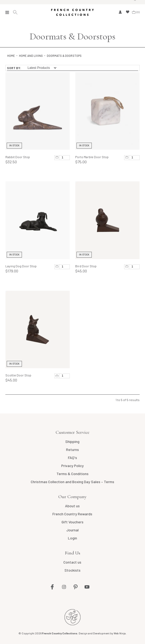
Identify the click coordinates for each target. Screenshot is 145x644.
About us (72, 506)
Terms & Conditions (72, 474)
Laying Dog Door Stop (21, 266)
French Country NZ (72, 617)
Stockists (72, 570)
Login (72, 538)
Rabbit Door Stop (18, 157)
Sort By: (14, 68)
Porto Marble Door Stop (92, 157)
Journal (72, 530)
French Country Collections (72, 12)
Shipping (72, 441)
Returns (72, 449)
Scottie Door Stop (18, 375)
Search (16, 12)
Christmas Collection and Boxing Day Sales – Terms (72, 482)
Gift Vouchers (72, 522)
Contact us (72, 562)
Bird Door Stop (86, 266)
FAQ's (72, 458)
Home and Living (31, 56)
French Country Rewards (72, 514)
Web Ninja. (120, 633)
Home (11, 56)
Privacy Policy (72, 466)
